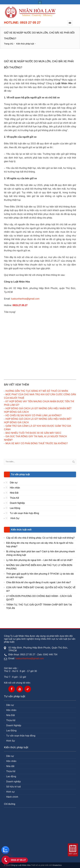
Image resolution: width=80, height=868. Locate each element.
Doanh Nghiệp (17, 503)
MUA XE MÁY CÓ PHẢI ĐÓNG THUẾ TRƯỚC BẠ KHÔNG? (37, 443)
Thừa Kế (14, 498)
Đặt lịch (73, 854)
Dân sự (14, 483)
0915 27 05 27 (18, 860)
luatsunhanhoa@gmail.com (25, 299)
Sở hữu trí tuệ (13, 787)
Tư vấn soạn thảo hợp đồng (24, 513)
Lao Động (15, 508)
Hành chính (12, 797)
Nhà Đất (14, 493)
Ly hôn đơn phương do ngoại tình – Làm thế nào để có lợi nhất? (39, 560)
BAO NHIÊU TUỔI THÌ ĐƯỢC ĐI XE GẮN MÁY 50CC (33, 433)
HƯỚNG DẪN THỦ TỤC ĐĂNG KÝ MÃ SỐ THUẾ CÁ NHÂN (37, 391)
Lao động (11, 776)
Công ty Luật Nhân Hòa (21, 865)
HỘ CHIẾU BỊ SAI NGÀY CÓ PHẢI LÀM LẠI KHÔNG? (33, 415)
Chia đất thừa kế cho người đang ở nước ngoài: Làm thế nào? (38, 582)
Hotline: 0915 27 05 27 (22, 23)
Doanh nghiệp (13, 782)
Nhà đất (10, 766)
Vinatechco (57, 865)
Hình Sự (14, 518)
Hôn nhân (15, 488)
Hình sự (10, 792)
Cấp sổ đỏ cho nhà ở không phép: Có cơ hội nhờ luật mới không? (40, 538)
